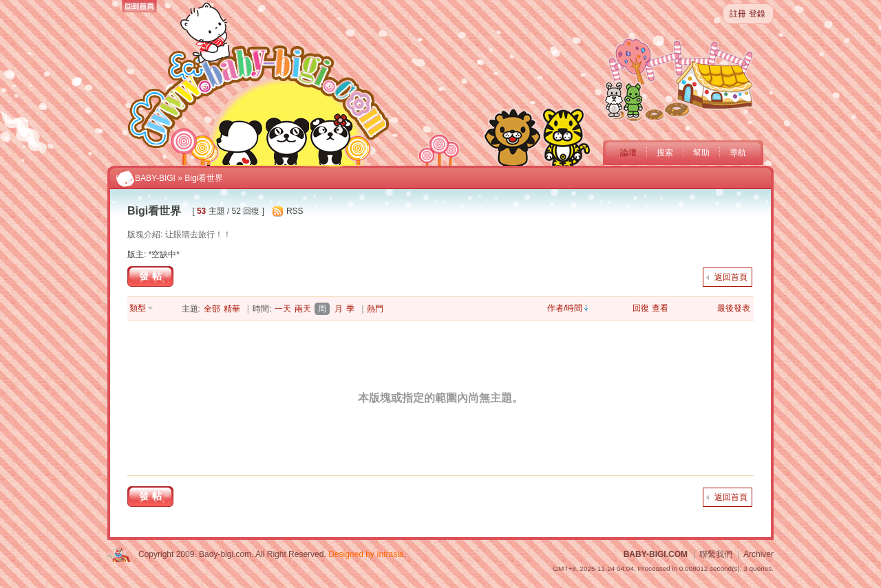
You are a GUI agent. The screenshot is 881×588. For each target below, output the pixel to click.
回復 (641, 308)
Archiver (758, 554)
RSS (295, 211)
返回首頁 (731, 277)
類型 (138, 308)
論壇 (628, 153)
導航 (738, 153)
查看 (660, 308)
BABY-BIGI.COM (656, 554)
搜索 (665, 153)
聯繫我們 (716, 554)
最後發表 (734, 308)
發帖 (152, 276)
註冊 (738, 14)
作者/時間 (565, 308)
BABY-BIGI (155, 178)
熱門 (375, 309)
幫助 (701, 153)
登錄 (757, 14)
